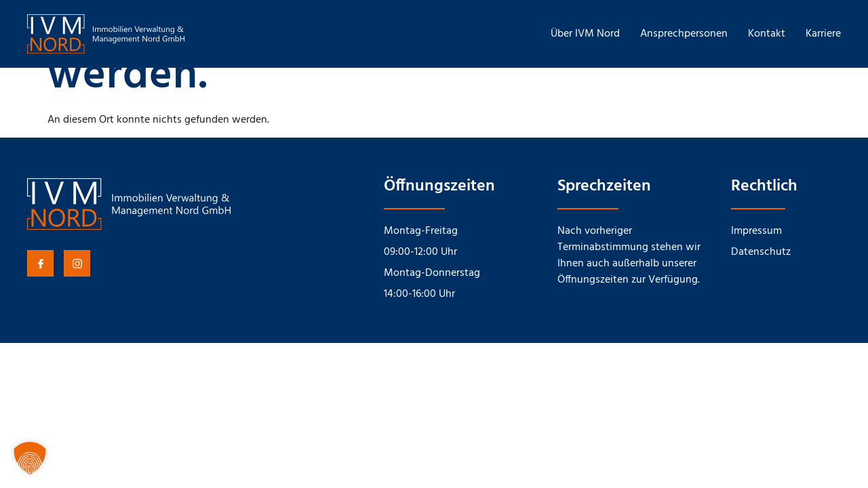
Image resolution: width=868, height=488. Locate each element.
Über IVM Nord (585, 34)
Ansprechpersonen (684, 34)
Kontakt (767, 34)
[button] (30, 458)
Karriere (823, 34)
